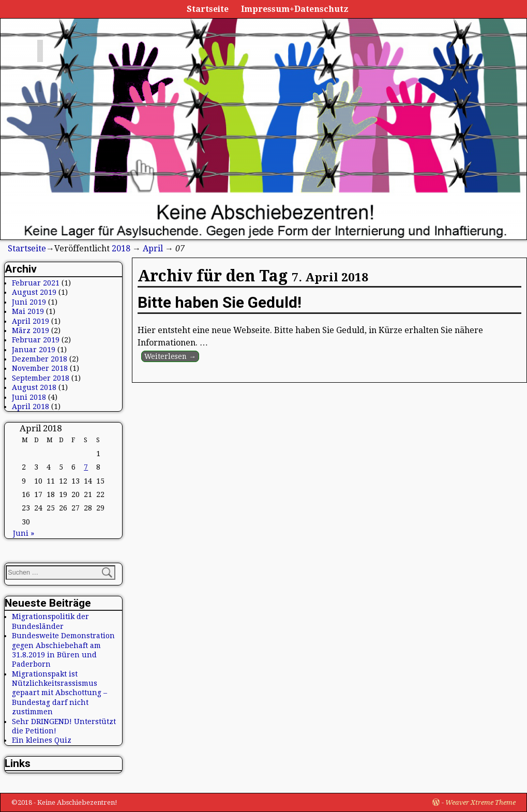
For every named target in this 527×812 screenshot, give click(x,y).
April (153, 249)
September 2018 (41, 378)
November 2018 (40, 368)
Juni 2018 (29, 397)
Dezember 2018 (40, 359)
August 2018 (34, 387)
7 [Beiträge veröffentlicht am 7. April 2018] (86, 467)
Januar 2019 (34, 350)
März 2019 (31, 330)
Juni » (24, 533)
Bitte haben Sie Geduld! (220, 302)
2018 (121, 249)
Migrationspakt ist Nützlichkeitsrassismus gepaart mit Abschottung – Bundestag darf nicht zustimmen (59, 693)
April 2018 (31, 407)
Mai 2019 (28, 311)
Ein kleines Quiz (42, 740)
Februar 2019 (36, 340)
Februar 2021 (36, 283)
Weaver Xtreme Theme (480, 802)
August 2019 (34, 292)
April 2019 (31, 321)
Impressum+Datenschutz (295, 9)
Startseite (208, 9)
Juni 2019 (29, 302)
